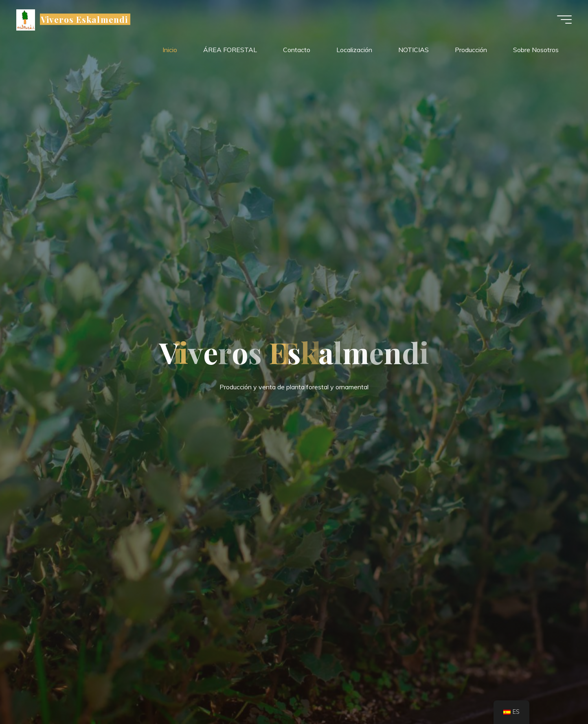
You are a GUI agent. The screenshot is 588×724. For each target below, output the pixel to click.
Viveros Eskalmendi (84, 19)
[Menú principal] (564, 20)
